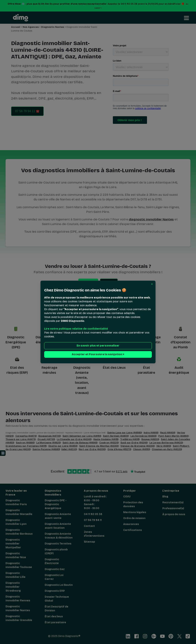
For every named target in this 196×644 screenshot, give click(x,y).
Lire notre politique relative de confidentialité (76, 329)
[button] (152, 284)
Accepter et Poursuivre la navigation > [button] (98, 354)
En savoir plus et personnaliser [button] (98, 346)
